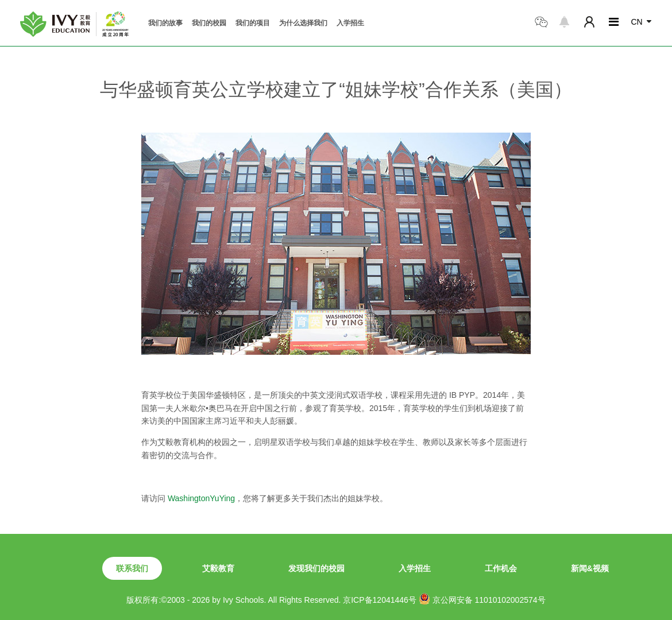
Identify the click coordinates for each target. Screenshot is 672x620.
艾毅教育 (218, 568)
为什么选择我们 (303, 23)
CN (636, 22)
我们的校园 (209, 23)
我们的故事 (165, 23)
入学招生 (350, 23)
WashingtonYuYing (201, 498)
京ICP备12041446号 (380, 600)
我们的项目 (253, 23)
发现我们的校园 (316, 568)
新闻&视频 (590, 568)
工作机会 (501, 568)
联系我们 (132, 568)
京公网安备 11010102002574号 (482, 599)
